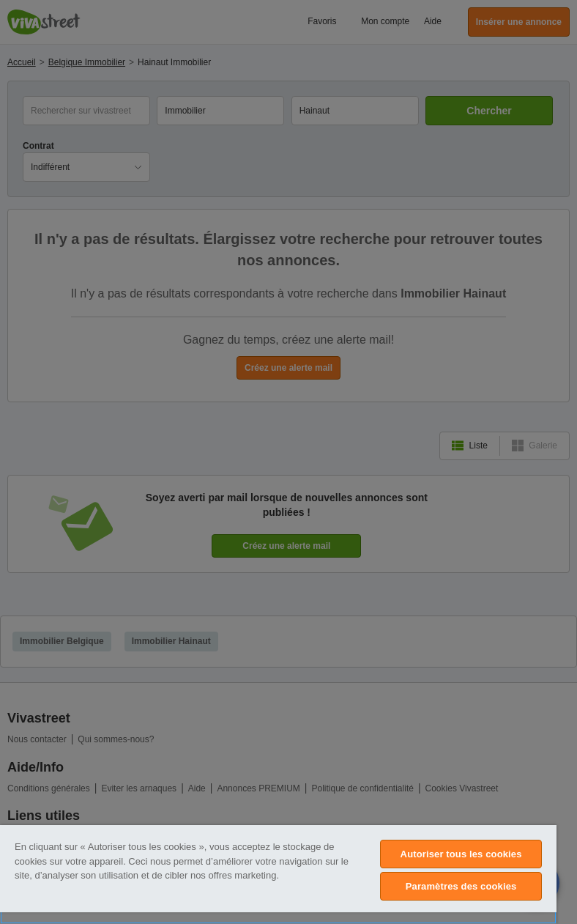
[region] (278, 875)
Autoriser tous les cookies (461, 854)
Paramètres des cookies (461, 886)
